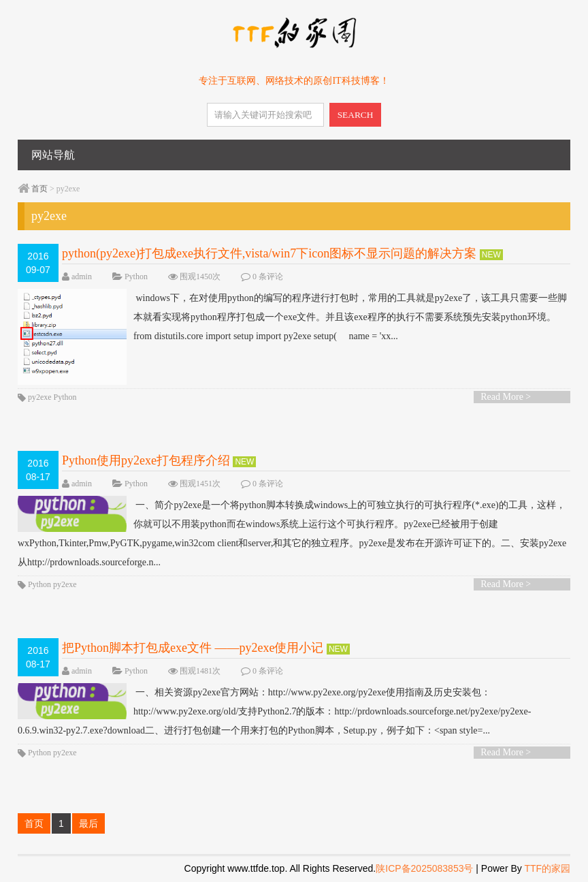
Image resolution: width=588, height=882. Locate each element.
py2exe (40, 397)
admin (82, 277)
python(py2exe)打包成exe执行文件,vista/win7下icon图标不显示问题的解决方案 (269, 253)
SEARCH (356, 115)
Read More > (506, 397)
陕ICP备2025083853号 (424, 868)
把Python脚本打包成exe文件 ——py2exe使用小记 (193, 648)
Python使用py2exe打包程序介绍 (146, 460)
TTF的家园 (547, 868)
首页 (39, 189)
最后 (88, 823)
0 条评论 (268, 277)
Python (136, 277)
